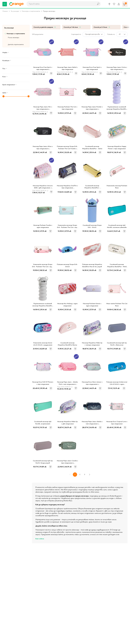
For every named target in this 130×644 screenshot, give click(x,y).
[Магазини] (109, 4)
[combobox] (60, 4)
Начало (5, 11)
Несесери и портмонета (31, 11)
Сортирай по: (76, 34)
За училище (15, 11)
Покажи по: (111, 34)
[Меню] (5, 4)
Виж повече (40, 539)
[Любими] (114, 4)
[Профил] (119, 4)
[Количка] (125, 4)
